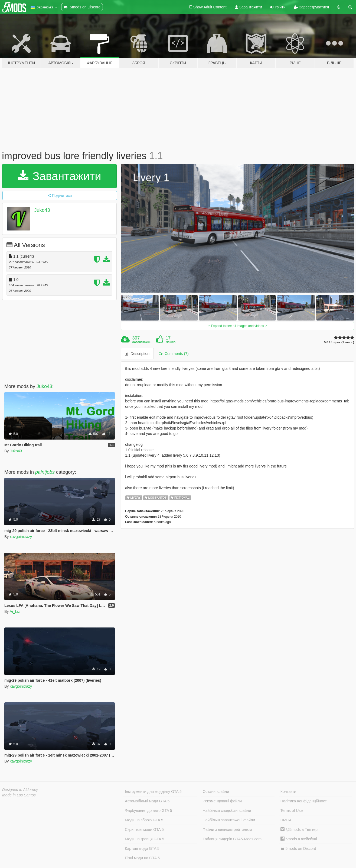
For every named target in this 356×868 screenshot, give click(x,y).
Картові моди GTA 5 (142, 848)
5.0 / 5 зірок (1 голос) (339, 342)
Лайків (171, 342)
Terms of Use (292, 811)
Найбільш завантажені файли (229, 820)
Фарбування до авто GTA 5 (148, 811)
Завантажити (248, 7)
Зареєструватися (311, 7)
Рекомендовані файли (222, 801)
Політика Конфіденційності (304, 801)
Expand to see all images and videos (237, 326)
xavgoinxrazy (21, 537)
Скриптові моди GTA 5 (144, 829)
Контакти (288, 792)
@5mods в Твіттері (299, 829)
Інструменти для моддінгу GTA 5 (153, 792)
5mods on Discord (298, 849)
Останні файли (216, 792)
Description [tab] (137, 354)
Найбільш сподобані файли (227, 811)
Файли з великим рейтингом (227, 829)
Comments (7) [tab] (174, 354)
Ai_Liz (15, 611)
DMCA (286, 820)
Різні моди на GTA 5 (142, 858)
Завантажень (142, 342)
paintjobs (45, 472)
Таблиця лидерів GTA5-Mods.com (232, 839)
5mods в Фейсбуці (299, 839)
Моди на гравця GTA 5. (145, 839)
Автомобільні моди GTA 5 (147, 801)
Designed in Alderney (20, 790)
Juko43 (42, 210)
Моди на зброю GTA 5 (144, 820)
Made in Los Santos (19, 795)
